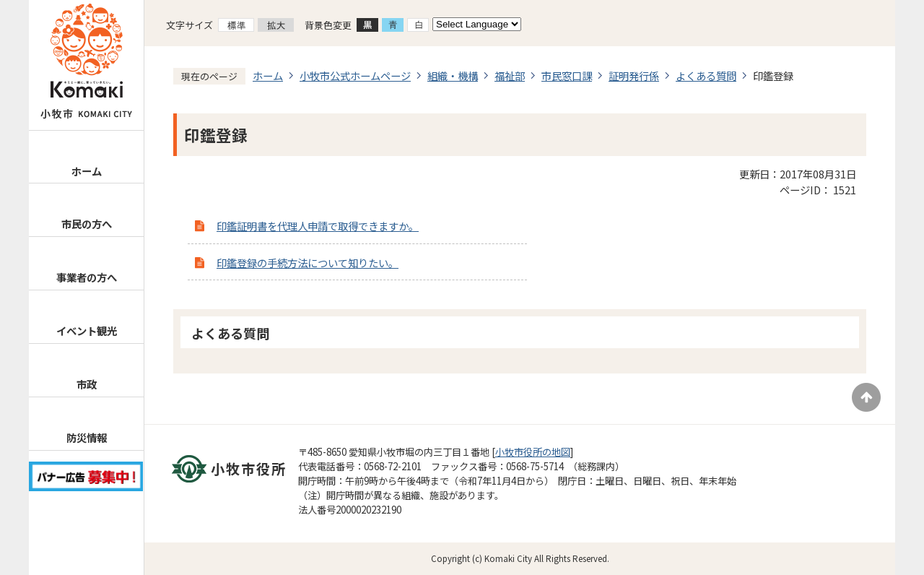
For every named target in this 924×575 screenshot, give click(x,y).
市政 (87, 384)
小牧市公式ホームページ (355, 75)
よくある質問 (706, 75)
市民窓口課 (567, 75)
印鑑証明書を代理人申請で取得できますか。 (318, 226)
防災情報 (87, 437)
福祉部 (510, 75)
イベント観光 (87, 330)
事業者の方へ (87, 277)
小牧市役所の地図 (533, 452)
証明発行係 (634, 75)
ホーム (87, 171)
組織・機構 (453, 75)
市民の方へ (87, 224)
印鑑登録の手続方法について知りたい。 (308, 263)
